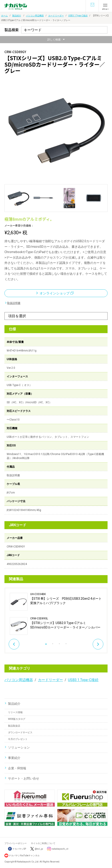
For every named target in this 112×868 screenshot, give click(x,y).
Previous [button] (14, 644)
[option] (56, 614)
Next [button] (98, 644)
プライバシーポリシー (16, 843)
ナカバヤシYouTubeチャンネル (24, 856)
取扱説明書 (14, 303)
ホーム (4, 16)
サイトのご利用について (43, 843)
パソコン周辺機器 (35, 16)
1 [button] (46, 643)
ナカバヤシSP (17, 849)
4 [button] (66, 643)
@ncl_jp (39, 849)
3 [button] (59, 643)
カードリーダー (56, 16)
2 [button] (53, 643)
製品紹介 (17, 16)
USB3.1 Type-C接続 (78, 16)
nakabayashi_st (60, 849)
